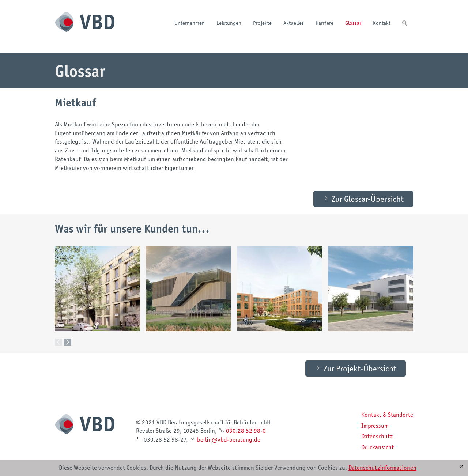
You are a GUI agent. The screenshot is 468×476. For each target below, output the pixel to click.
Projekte (262, 23)
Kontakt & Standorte (387, 415)
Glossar (353, 23)
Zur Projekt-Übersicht (360, 369)
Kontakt (382, 23)
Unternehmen (190, 23)
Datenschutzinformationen (382, 468)
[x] (462, 466)
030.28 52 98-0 (246, 431)
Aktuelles (294, 23)
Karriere (324, 23)
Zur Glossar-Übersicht (368, 199)
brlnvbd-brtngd (229, 440)
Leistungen (229, 23)
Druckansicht (378, 447)
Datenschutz (377, 437)
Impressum (375, 426)
